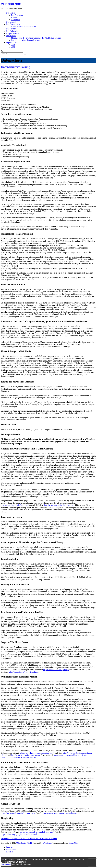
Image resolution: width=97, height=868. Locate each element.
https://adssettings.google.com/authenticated (62, 813)
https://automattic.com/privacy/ (56, 670)
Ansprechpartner (13, 33)
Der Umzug (11, 22)
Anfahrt (14, 17)
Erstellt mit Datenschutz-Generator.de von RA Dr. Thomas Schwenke (29, 839)
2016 (13, 47)
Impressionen (11, 42)
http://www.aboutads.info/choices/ (15, 505)
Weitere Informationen (22, 864)
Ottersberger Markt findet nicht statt (26, 40)
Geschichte (16, 20)
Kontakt (9, 852)
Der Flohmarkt (12, 31)
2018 (13, 45)
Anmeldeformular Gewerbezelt (24, 26)
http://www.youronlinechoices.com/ (59, 505)
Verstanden (6, 864)
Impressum (11, 847)
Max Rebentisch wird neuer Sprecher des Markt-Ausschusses (36, 38)
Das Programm (17, 15)
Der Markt (10, 13)
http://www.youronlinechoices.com (26, 755)
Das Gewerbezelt (13, 24)
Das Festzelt (11, 29)
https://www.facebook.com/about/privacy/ (37, 753)
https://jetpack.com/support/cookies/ (23, 672)
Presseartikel (11, 36)
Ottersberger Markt (11, 4)
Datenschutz (11, 849)
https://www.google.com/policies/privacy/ (18, 813)
